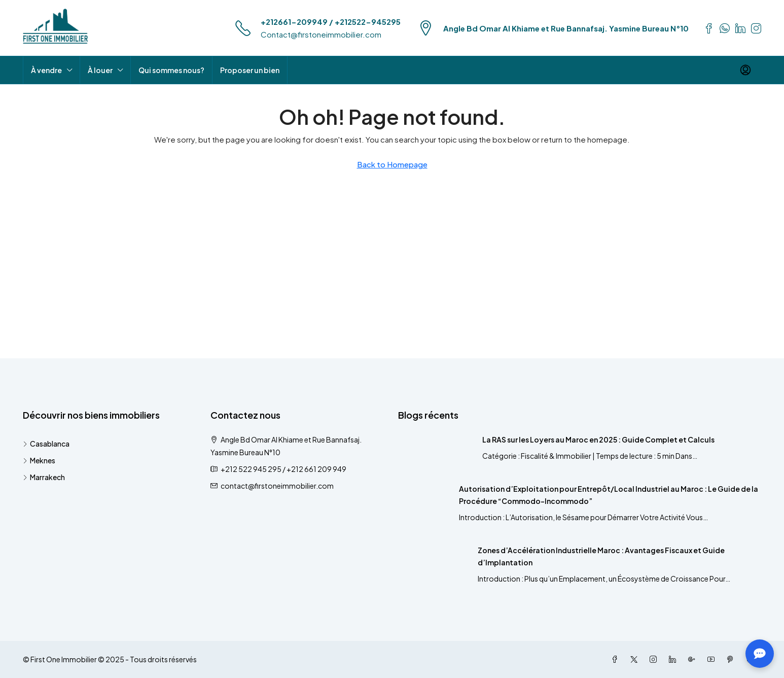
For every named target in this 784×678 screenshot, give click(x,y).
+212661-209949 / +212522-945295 (331, 22)
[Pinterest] (732, 659)
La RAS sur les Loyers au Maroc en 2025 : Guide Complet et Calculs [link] (598, 439)
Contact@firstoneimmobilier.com (321, 34)
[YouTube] (713, 659)
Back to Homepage (392, 164)
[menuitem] (745, 70)
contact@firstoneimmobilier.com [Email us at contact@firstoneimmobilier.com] (277, 486)
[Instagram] (655, 659)
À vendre (46, 70)
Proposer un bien (250, 70)
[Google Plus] (694, 659)
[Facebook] (617, 659)
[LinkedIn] (674, 659)
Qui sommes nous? (171, 70)
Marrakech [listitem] (44, 477)
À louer (100, 70)
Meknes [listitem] (39, 460)
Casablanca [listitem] (46, 444)
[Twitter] (636, 659)
